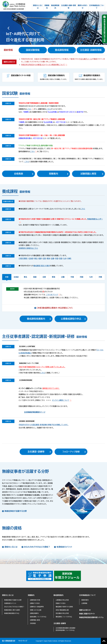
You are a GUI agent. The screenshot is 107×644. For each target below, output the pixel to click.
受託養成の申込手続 (62, 613)
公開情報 (84, 603)
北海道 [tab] (16, 277)
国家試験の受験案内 (56, 75)
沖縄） (69, 258)
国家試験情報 (33, 50)
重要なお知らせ (85, 610)
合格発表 (19, 174)
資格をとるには (11, 547)
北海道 (31, 258)
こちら (30, 109)
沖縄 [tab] (100, 277)
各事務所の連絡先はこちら (28, 248)
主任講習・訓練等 (36, 452)
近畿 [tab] (63, 277)
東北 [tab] (25, 277)
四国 (61, 258)
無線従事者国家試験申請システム (91, 617)
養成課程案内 (59, 595)
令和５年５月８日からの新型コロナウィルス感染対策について (44, 65)
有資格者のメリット (64, 547)
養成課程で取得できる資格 (64, 607)
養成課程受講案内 (36, 319)
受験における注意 (36, 610)
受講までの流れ (61, 603)
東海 (48, 258)
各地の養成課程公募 (62, 610)
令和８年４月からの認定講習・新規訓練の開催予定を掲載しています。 (44, 425)
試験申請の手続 (35, 600)
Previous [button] (8, 28)
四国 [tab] (82, 277)
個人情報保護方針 (9, 641)
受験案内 (53, 174)
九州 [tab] (91, 277)
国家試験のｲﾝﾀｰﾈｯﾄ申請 (21, 75)
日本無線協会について (87, 595)
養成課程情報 (62, 50)
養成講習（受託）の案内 (42, 266)
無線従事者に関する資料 (12, 610)
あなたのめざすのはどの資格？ (37, 547)
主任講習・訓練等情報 (91, 50)
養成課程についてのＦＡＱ (64, 617)
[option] (53, 28)
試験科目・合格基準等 (37, 607)
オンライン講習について (62, 400)
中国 (57, 258)
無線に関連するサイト (87, 614)
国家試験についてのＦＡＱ (38, 617)
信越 (40, 258)
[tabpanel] (53, 297)
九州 (65, 258)
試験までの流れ (35, 603)
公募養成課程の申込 (71, 319)
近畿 (52, 258)
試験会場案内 (34, 613)
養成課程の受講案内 (92, 75)
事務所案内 (85, 600)
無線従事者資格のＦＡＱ (12, 613)
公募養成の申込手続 (62, 600)
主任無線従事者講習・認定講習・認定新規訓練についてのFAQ (66, 629)
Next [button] (99, 28)
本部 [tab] (7, 277)
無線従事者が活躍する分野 (16, 511)
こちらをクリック (53, 295)
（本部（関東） (23, 258)
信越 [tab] (35, 277)
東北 (36, 258)
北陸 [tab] (44, 277)
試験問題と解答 (88, 174)
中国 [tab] (72, 277)
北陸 (44, 258)
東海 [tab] (54, 277)
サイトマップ (23, 641)
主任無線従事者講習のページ (35, 412)
